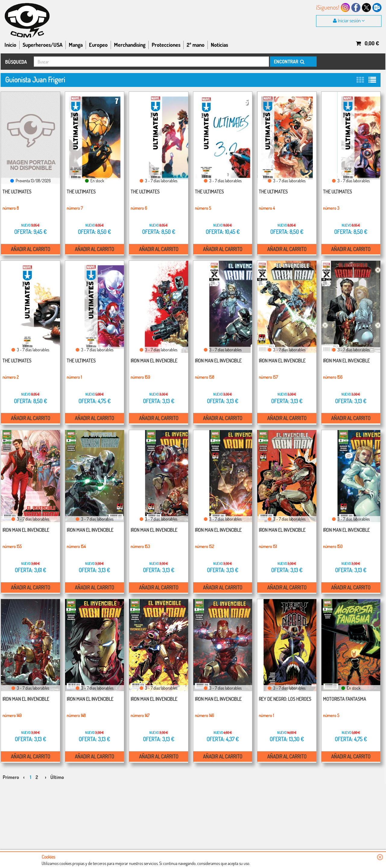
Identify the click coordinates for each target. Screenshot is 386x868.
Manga (76, 45)
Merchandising (130, 45)
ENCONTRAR (289, 62)
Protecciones (166, 45)
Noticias (219, 45)
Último (57, 773)
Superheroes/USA (43, 45)
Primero (11, 773)
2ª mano (196, 45)
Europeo (98, 45)
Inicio (10, 45)
